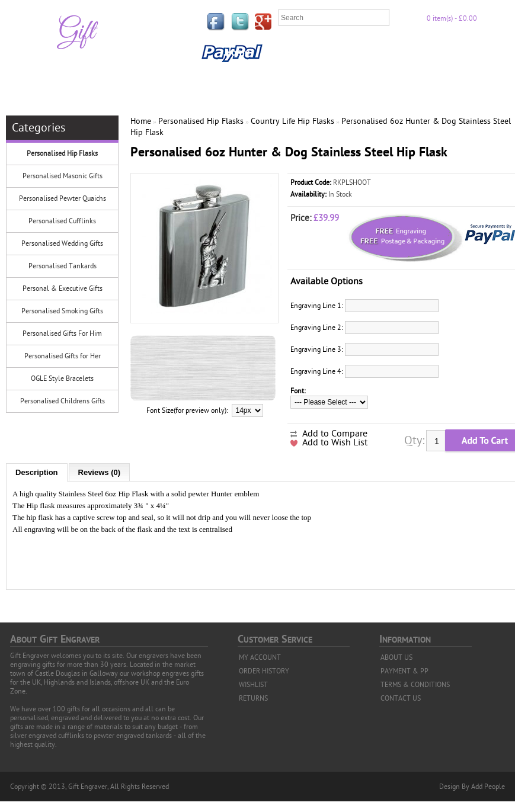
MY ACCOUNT (260, 657)
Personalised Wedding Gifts (62, 243)
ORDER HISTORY (264, 671)
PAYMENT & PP (404, 671)
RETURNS (253, 698)
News (297, 78)
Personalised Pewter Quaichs (63, 198)
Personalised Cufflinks (62, 221)
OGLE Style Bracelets (62, 378)
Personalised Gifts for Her (63, 356)
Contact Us (247, 78)
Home (237, 53)
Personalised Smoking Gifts (62, 311)
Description (37, 472)
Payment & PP (448, 53)
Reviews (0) (100, 472)
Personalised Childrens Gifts (63, 401)
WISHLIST (253, 685)
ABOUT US (396, 657)
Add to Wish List (335, 442)
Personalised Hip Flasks (62, 153)
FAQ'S (315, 53)
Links (276, 53)
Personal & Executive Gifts (63, 288)
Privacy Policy (372, 53)
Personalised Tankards (63, 266)
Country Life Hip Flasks (292, 121)
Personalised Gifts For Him (62, 333)
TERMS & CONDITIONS (415, 685)
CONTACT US (401, 698)
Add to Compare (335, 434)
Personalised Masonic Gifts (63, 176)
